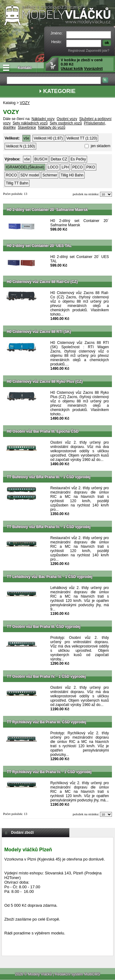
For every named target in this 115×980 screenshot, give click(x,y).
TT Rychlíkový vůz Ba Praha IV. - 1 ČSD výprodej (49, 772)
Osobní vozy (67, 119)
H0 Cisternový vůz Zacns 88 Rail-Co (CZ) (42, 282)
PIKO (91, 167)
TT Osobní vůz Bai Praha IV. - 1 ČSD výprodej (46, 676)
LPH (65, 167)
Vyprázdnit (93, 69)
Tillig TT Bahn (17, 183)
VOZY (25, 103)
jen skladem (100, 146)
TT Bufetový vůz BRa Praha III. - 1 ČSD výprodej (49, 477)
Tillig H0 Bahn (72, 175)
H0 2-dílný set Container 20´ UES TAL (39, 246)
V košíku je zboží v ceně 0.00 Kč (82, 64)
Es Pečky (78, 159)
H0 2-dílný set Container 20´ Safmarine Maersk (47, 210)
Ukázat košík (72, 69)
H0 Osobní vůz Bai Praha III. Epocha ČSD (43, 431)
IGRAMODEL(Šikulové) (25, 167)
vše (27, 138)
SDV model (30, 175)
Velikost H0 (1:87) (48, 138)
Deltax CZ (59, 159)
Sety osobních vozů (66, 123)
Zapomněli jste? (98, 50)
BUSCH (41, 159)
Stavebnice (27, 127)
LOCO (53, 167)
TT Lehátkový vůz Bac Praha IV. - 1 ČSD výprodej (50, 577)
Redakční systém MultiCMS (77, 974)
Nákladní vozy (43, 119)
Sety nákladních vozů (30, 123)
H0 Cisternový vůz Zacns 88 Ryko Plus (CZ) (45, 381)
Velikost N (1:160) (20, 146)
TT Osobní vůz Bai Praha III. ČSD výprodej (44, 627)
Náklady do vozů (52, 127)
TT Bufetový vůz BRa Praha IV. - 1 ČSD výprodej (49, 527)
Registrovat (77, 50)
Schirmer (50, 175)
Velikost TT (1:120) (82, 138)
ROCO (11, 175)
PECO (78, 167)
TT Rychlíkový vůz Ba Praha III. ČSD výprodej (46, 722)
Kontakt (25, 68)
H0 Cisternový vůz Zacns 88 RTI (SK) (39, 332)
